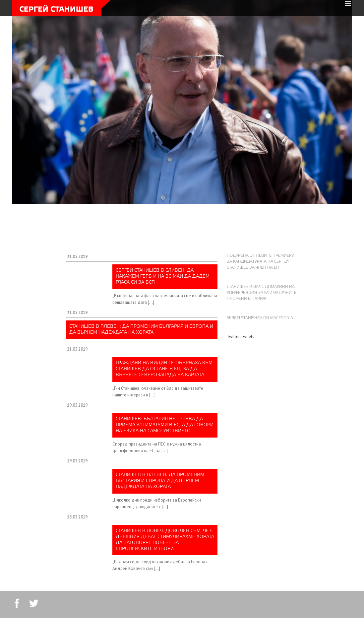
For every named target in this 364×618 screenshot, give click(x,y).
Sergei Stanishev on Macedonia (260, 318)
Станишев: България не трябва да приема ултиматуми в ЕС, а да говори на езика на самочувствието (165, 425)
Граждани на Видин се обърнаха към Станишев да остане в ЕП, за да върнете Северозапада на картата (164, 369)
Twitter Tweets (241, 337)
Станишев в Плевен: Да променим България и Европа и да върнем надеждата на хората (141, 330)
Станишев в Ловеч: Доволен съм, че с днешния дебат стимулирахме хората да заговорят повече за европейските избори (165, 540)
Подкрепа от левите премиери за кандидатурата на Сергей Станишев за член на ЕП (261, 262)
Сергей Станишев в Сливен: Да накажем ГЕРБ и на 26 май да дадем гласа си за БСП (163, 276)
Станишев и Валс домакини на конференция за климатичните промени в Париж (262, 293)
